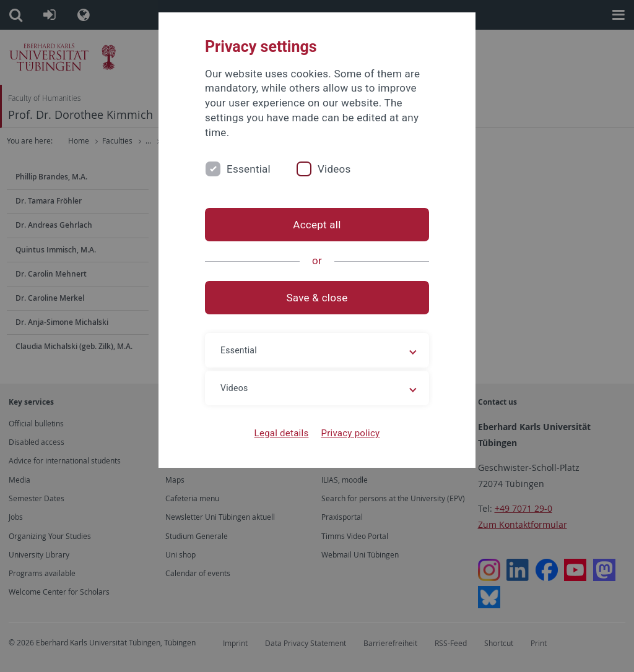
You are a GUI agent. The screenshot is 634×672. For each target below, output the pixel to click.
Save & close (317, 298)
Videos (334, 169)
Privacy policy (350, 433)
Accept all (317, 225)
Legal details (282, 433)
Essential (249, 169)
